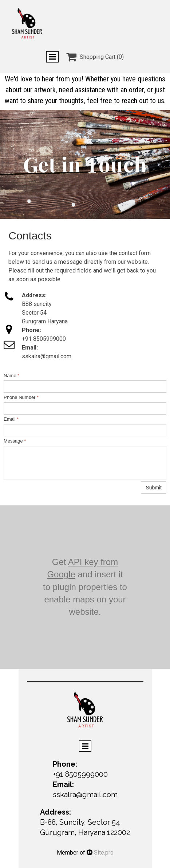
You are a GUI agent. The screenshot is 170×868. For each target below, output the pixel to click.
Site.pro (104, 853)
